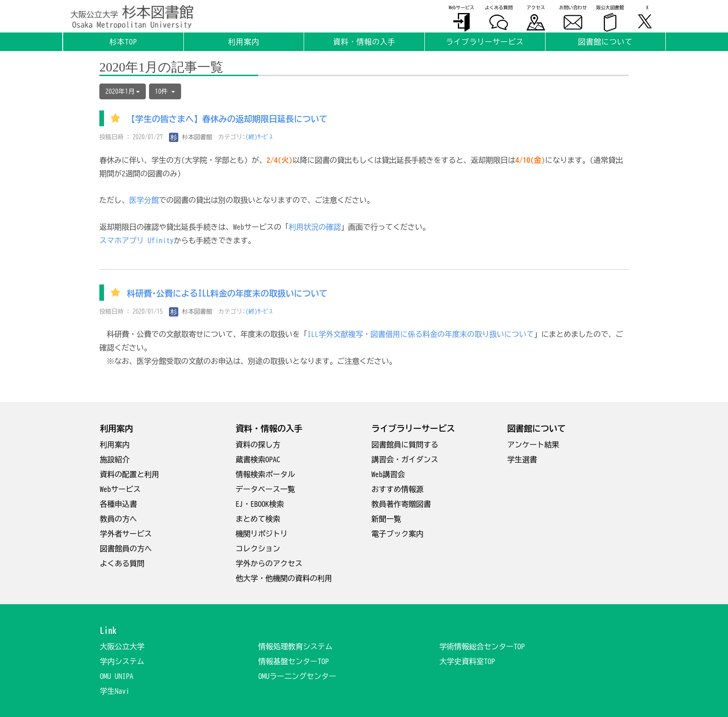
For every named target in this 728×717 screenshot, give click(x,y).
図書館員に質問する (405, 445)
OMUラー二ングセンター (297, 676)
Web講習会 (388, 474)
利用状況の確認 (315, 227)
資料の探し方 (258, 445)
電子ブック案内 (397, 534)
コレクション (258, 549)
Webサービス (120, 489)
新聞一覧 (386, 519)
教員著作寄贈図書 (401, 504)
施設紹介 (115, 459)
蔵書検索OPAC (258, 459)
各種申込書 (118, 504)
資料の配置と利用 (130, 474)
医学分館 (144, 200)
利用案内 (115, 445)
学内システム (122, 661)
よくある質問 (122, 563)
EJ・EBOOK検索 (260, 504)
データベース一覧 (266, 489)
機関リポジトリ (262, 534)
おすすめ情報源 (397, 489)
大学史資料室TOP (467, 661)
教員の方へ (118, 519)
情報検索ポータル (266, 474)
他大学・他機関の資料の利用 (284, 578)
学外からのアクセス (269, 563)
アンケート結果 (533, 445)
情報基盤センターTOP (293, 661)
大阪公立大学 (122, 646)
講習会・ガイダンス (405, 459)
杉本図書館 (191, 137)
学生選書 (522, 459)
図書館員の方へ (126, 549)
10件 (165, 91)
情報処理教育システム (295, 646)
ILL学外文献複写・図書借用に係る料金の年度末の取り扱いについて (421, 334)
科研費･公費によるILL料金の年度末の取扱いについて (227, 293)
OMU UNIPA (117, 676)
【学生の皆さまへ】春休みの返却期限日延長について (231, 119)
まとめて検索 (258, 519)
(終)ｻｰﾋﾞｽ (259, 137)
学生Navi (115, 691)
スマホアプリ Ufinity (136, 240)
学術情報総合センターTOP (482, 646)
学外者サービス (126, 534)
